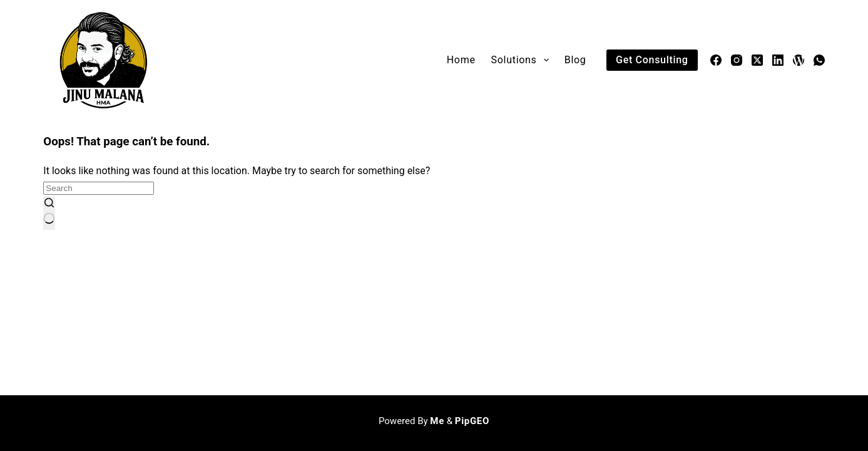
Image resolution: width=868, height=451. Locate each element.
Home (461, 60)
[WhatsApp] (819, 60)
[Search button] (49, 213)
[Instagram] (737, 60)
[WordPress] (799, 60)
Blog (575, 60)
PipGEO (472, 421)
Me (437, 421)
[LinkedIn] (778, 60)
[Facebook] (716, 60)
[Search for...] (99, 188)
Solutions (523, 60)
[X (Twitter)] (757, 60)
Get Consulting (652, 60)
